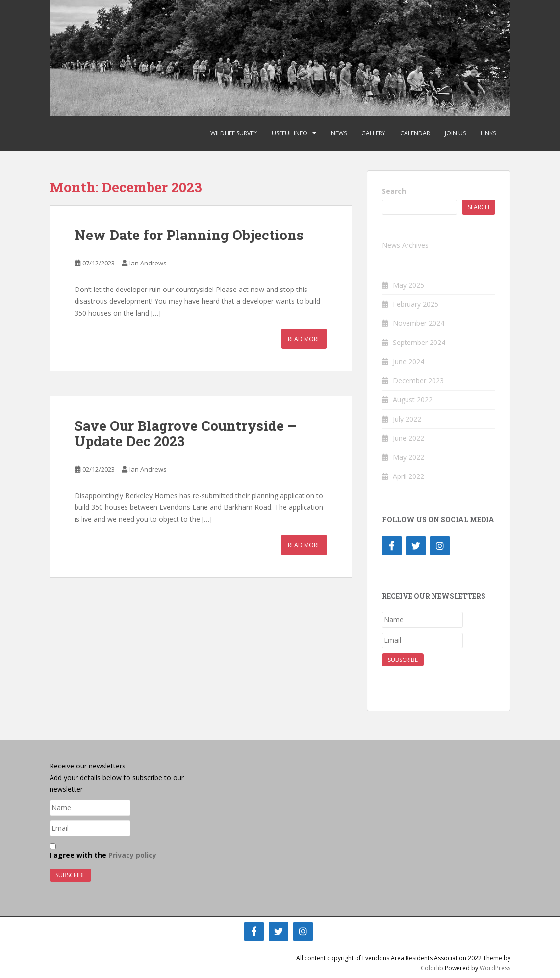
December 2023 (418, 381)
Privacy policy (132, 855)
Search (394, 191)
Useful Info (290, 133)
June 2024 (408, 361)
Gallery (373, 133)
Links (488, 133)
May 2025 (408, 285)
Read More (304, 339)
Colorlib (432, 968)
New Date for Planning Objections (189, 235)
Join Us (455, 133)
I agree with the (103, 851)
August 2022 (413, 400)
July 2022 (407, 419)
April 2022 (408, 476)
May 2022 (408, 457)
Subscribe (403, 660)
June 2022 (408, 438)
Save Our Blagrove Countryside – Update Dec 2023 (186, 433)
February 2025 (416, 304)
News (339, 133)
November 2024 (419, 323)
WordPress (495, 968)
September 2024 (419, 342)
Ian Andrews (148, 263)
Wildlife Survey (234, 133)
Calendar (415, 133)
